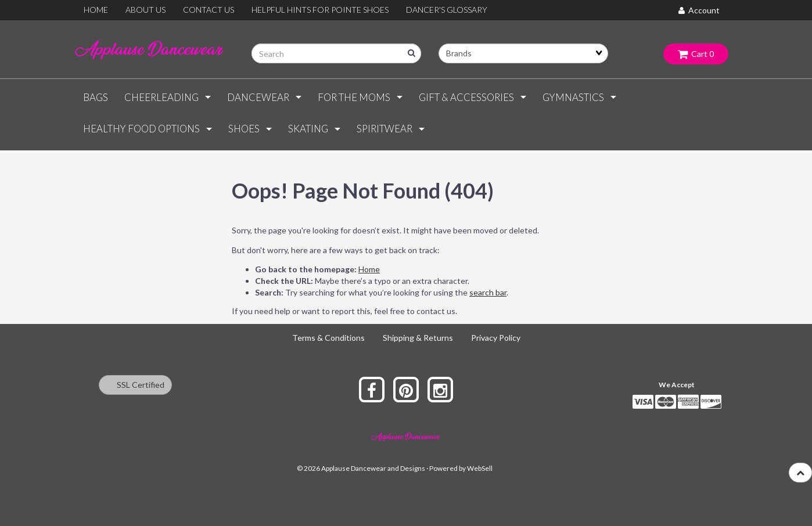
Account (699, 10)
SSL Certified (135, 385)
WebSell (480, 468)
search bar (488, 292)
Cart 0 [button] (696, 54)
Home (369, 269)
